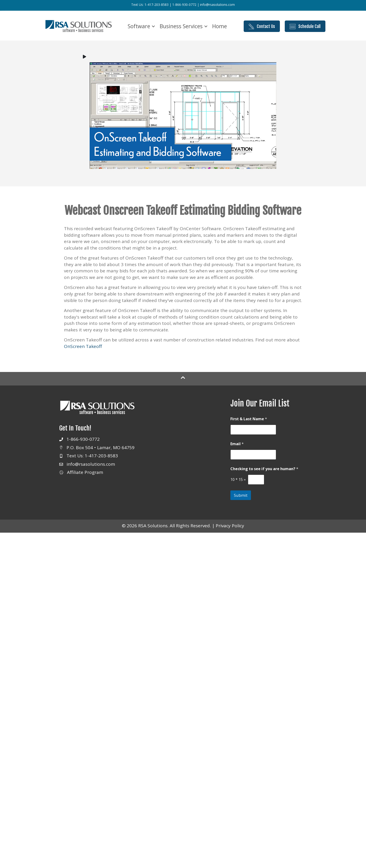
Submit (241, 495)
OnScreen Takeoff (83, 346)
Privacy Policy (230, 526)
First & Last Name (249, 419)
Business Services (181, 26)
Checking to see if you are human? (264, 469)
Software (139, 26)
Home (220, 26)
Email (237, 444)
